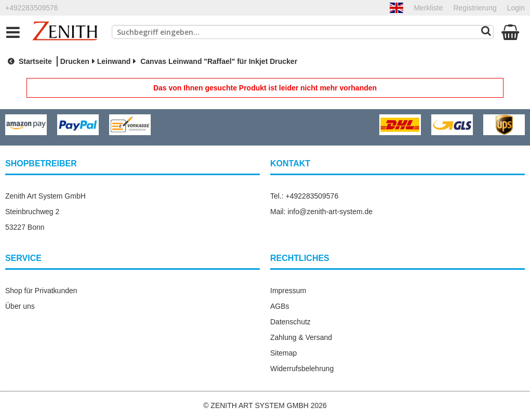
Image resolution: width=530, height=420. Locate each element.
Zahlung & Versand (301, 337)
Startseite (29, 61)
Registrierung (475, 8)
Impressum (288, 291)
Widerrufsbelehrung (302, 369)
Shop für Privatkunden (41, 291)
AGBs (280, 306)
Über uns (20, 306)
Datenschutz (290, 322)
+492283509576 (32, 8)
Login (516, 8)
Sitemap (283, 353)
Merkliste (428, 8)
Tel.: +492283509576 (304, 196)
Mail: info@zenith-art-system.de (321, 212)
